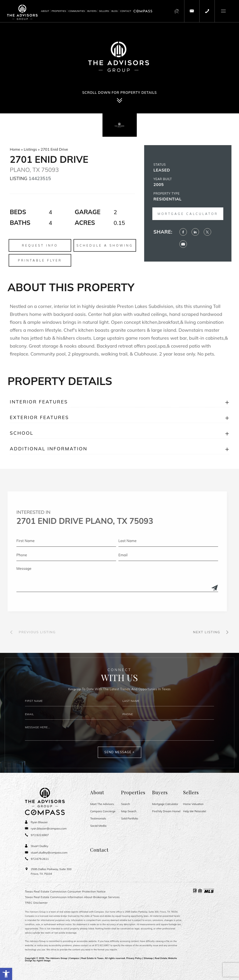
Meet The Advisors (102, 804)
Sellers (104, 11)
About (45, 11)
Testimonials (98, 819)
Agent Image (43, 961)
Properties (59, 11)
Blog (114, 11)
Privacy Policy (134, 958)
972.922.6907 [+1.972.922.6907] (102, 945)
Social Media (98, 826)
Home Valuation (193, 804)
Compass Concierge (103, 811)
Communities (77, 11)
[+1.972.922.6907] (207, 11)
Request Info (40, 265)
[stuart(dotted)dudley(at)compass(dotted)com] (46, 852)
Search (126, 804)
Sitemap (148, 958)
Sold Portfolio (130, 819)
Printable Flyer (40, 280)
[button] (6, 974)
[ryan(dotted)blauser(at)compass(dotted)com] (46, 828)
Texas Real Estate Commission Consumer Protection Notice (65, 891)
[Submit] (195, 588)
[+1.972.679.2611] (37, 859)
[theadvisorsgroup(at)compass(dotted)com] (192, 11)
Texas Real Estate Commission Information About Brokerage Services (72, 897)
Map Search (129, 811)
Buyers (92, 11)
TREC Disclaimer (36, 903)
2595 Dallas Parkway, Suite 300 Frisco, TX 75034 (51, 871)
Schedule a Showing (105, 265)
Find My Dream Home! (166, 811)
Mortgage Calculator (165, 804)
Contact (126, 11)
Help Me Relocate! (195, 811)
